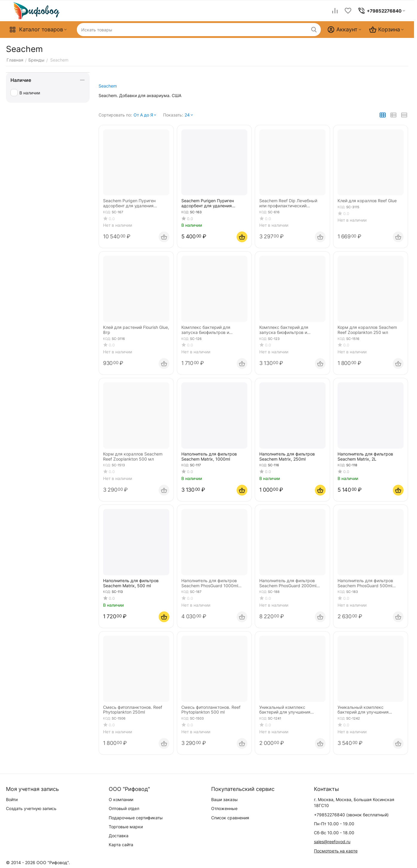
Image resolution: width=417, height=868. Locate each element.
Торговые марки (126, 827)
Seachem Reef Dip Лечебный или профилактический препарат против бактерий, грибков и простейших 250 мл (290, 203)
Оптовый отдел (124, 808)
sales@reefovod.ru (332, 842)
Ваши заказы (224, 799)
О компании (121, 799)
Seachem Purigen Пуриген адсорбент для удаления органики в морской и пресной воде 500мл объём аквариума (213, 203)
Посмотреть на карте (336, 851)
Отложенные (224, 808)
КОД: (107, 212)
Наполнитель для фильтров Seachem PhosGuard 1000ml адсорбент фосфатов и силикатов (210, 583)
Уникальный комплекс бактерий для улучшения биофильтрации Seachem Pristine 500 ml (363, 710)
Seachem (108, 86)
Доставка (119, 836)
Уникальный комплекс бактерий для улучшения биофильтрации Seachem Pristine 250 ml (285, 710)
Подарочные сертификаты (136, 818)
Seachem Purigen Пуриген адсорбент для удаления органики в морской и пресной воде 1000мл (135, 203)
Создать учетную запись (31, 808)
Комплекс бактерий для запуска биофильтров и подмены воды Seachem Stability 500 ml (284, 330)
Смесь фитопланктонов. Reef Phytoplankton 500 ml (211, 710)
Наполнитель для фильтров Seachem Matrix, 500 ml (131, 583)
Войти (12, 799)
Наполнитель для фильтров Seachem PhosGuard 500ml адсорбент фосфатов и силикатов (365, 583)
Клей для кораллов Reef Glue (367, 201)
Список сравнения (230, 818)
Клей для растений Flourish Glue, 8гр (136, 330)
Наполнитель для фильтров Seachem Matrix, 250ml (287, 457)
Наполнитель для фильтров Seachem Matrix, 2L (365, 457)
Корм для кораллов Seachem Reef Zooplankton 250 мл (367, 330)
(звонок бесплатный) (351, 815)
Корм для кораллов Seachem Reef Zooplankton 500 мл (133, 457)
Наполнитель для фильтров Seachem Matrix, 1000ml (209, 457)
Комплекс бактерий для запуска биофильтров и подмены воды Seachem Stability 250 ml (206, 330)
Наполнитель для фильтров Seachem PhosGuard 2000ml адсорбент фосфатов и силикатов (288, 583)
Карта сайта (121, 845)
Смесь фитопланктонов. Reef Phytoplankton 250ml (133, 710)
